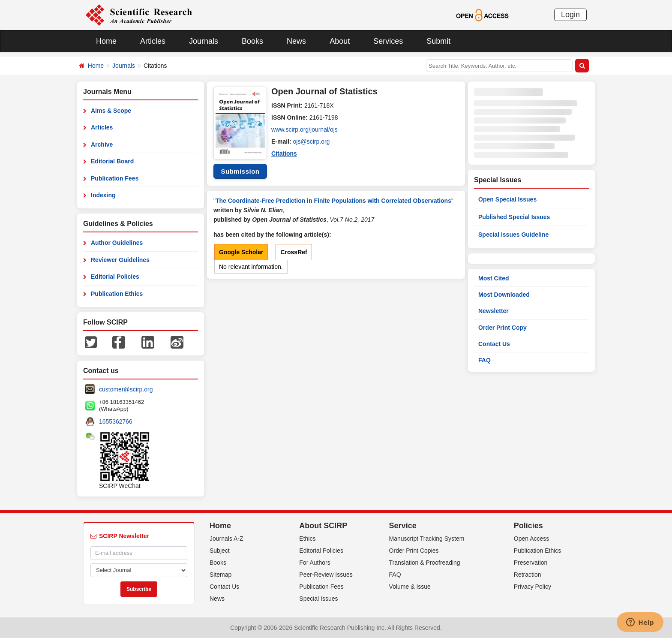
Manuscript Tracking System (427, 539)
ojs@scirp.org (312, 141)
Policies (528, 526)
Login (570, 15)
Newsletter (493, 311)
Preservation (531, 563)
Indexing (103, 195)
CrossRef (294, 252)
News (296, 41)
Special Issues (318, 599)
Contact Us (494, 344)
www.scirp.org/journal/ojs (304, 129)
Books (252, 41)
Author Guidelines (117, 243)
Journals (204, 41)
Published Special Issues (514, 217)
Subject (220, 551)
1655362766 (116, 421)
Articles (153, 41)
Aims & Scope (111, 111)
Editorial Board (112, 161)
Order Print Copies (414, 551)
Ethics (307, 539)
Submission (240, 171)
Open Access (532, 539)
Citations (284, 153)
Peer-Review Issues (326, 575)
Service (403, 526)
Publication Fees (115, 178)
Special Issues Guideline (513, 235)
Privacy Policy (532, 587)
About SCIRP (323, 526)
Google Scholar (241, 252)
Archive (102, 144)
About (340, 41)
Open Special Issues (507, 199)
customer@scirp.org (126, 389)
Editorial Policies (115, 277)
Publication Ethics (117, 294)
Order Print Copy (502, 328)
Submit (438, 41)
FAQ (484, 360)
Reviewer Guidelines (120, 260)
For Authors (315, 563)
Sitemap (220, 575)
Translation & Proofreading (425, 563)
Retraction (528, 575)
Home (106, 41)
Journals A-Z (226, 539)
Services (388, 41)
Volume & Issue (410, 587)
